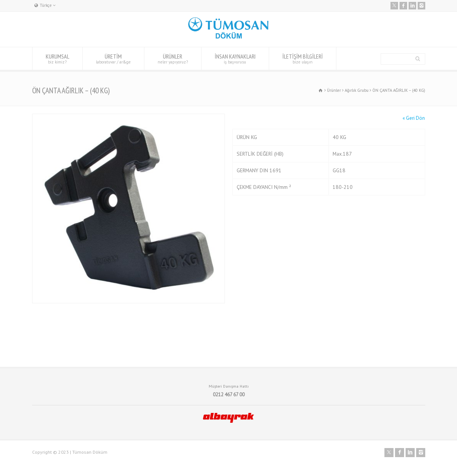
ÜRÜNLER (173, 58)
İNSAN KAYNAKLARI (235, 58)
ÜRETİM (113, 58)
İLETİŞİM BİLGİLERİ (303, 58)
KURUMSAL (57, 58)
